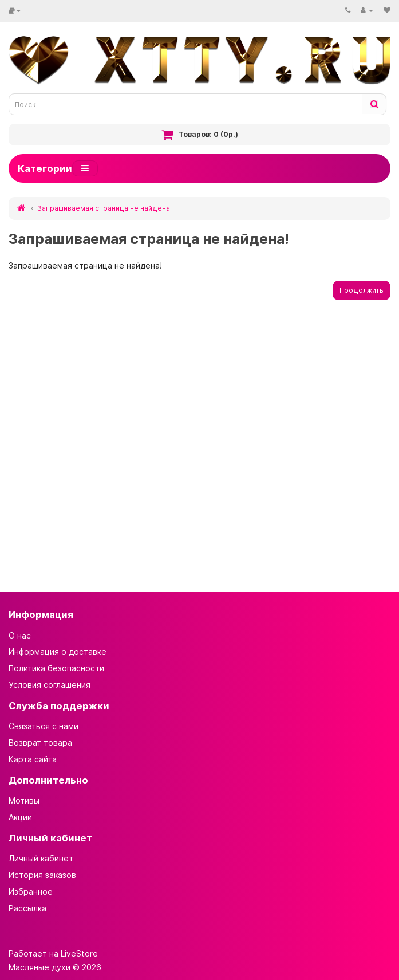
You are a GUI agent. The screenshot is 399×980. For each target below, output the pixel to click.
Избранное (31, 892)
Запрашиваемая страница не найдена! (104, 208)
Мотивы (24, 800)
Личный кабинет (41, 858)
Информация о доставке (58, 652)
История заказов (42, 875)
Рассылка (27, 908)
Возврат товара (40, 743)
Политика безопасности (56, 668)
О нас (20, 635)
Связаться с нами (44, 726)
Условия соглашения (50, 685)
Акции (20, 817)
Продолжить (362, 290)
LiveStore (79, 953)
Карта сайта (33, 759)
